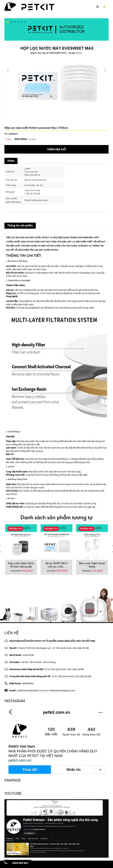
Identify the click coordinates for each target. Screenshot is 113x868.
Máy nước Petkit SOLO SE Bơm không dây (21, 565)
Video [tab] (11, 161)
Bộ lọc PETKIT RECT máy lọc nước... (56, 565)
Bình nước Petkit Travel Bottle (92, 565)
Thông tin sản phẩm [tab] (20, 225)
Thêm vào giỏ (57, 149)
